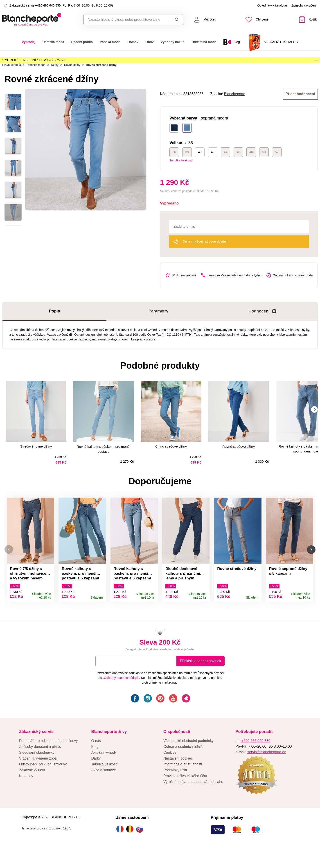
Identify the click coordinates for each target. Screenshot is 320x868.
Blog (95, 764)
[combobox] (126, 20)
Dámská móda (53, 42)
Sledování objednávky (37, 770)
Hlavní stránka (12, 79)
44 (225, 166)
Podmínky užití (175, 788)
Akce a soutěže (104, 788)
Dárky (96, 776)
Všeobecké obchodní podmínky (188, 759)
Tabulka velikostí (181, 174)
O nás (96, 759)
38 (187, 166)
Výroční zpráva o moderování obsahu (193, 800)
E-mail (104, 679)
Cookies (170, 770)
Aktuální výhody (104, 770)
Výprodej (28, 42)
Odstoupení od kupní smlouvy (43, 782)
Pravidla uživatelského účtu (185, 794)
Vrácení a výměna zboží (38, 776)
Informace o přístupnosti (183, 782)
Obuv (149, 42)
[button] (9, 565)
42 (213, 166)
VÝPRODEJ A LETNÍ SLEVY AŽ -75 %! (34, 64)
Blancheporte (234, 108)
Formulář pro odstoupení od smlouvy (48, 759)
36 (174, 166)
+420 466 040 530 (48, 5)
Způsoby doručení (304, 5)
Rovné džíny (72, 79)
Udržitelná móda (204, 42)
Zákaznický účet (32, 788)
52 (277, 166)
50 (264, 166)
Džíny (55, 79)
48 (251, 166)
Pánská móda (110, 42)
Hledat (177, 20)
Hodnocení (263, 325)
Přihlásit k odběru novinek (200, 679)
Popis (54, 325)
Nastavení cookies (178, 776)
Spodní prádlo (82, 42)
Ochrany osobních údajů (121, 696)
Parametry (158, 325)
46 (238, 166)
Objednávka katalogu (272, 5)
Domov (133, 42)
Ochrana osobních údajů (183, 764)
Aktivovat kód (292, 64)
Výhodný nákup (173, 42)
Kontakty (26, 794)
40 (200, 166)
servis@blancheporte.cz (267, 770)
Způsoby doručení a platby (40, 764)
